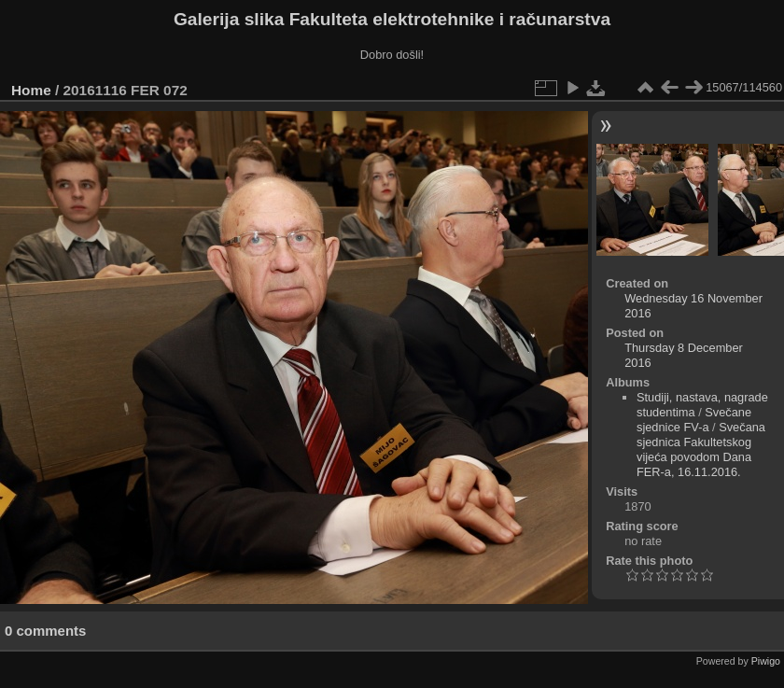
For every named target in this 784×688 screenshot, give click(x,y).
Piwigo (766, 661)
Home (31, 90)
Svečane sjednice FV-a (694, 420)
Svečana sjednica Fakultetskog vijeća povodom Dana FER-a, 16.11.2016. (701, 449)
